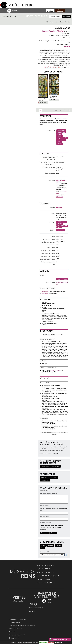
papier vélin (61, 230)
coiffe (59, 142)
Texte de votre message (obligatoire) (48, 494)
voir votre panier (65, 22)
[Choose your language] (14, 638)
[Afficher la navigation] (9, 11)
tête (66, 138)
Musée (60, 11)
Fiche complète (55, 466)
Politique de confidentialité (16, 629)
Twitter (43, 545)
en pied (59, 134)
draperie (60, 138)
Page (50, 11)
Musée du (48, 576)
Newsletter (32, 611)
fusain (59, 222)
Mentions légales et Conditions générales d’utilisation (22, 626)
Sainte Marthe (42, 99)
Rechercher (67, 16)
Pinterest (58, 545)
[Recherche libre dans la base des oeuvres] (55, 16)
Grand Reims (22, 620)
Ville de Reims (13, 620)
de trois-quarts (61, 140)
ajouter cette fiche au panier (49, 477)
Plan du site (12, 632)
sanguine (60, 224)
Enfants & (18, 601)
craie (65, 222)
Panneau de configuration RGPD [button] (17, 635)
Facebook (50, 545)
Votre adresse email (44, 517)
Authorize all (43, 643)
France (64, 191)
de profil (60, 136)
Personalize (59, 643)
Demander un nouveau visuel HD (48, 454)
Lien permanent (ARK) (45, 552)
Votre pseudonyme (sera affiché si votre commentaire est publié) (53, 510)
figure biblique (61, 130)
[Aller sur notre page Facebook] (44, 601)
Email (43, 548)
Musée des (53, 67)
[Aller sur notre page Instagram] (49, 601)
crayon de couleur (62, 226)
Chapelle (43, 579)
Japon (58, 193)
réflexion (60, 144)
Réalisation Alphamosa (15, 623)
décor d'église (62, 279)
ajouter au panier (52, 22)
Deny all (52, 643)
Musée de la (45, 573)
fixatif (59, 228)
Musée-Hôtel (46, 583)
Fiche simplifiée (45, 466)
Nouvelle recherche (37, 16)
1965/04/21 (60, 197)
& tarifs (36, 608)
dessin (67, 47)
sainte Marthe (61, 132)
